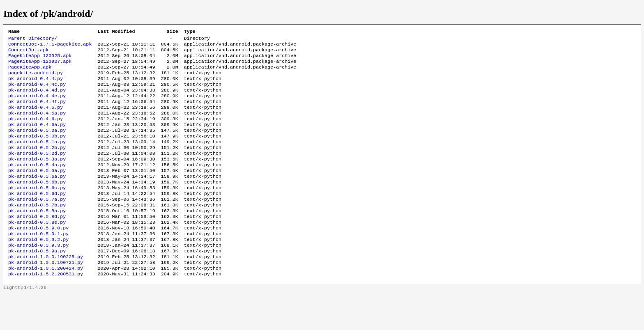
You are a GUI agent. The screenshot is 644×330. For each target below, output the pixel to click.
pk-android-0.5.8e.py (37, 250)
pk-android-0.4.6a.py (37, 138)
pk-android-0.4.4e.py (37, 105)
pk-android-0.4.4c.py (37, 92)
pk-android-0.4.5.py (36, 119)
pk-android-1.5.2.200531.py (46, 309)
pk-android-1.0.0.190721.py (46, 296)
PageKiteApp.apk (30, 73)
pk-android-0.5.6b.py (37, 204)
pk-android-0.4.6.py (36, 132)
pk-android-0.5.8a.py (37, 237)
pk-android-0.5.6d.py (37, 217)
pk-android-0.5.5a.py (37, 191)
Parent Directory (31, 40)
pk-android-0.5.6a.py (37, 197)
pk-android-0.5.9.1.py (38, 263)
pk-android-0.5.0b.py (37, 151)
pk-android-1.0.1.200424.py (46, 302)
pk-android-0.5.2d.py (37, 171)
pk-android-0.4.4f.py (37, 112)
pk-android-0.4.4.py (36, 86)
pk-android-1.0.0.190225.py (46, 289)
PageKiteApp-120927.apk (40, 66)
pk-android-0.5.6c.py (37, 211)
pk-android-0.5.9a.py (37, 283)
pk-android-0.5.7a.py (37, 224)
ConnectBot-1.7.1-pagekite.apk (50, 46)
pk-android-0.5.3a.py (37, 178)
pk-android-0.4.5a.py (37, 125)
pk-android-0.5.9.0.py (38, 257)
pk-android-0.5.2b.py (37, 165)
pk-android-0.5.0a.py (37, 145)
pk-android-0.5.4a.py (37, 184)
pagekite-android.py (36, 79)
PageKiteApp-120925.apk (40, 60)
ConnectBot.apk (28, 53)
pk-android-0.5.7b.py (37, 230)
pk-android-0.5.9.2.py (38, 270)
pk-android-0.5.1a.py (37, 158)
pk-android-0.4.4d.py (37, 99)
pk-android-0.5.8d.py (37, 243)
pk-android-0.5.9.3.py (38, 276)
